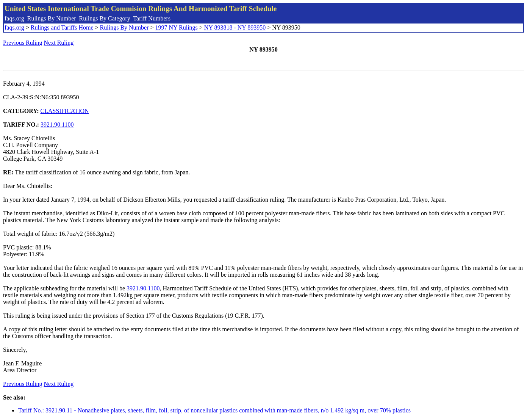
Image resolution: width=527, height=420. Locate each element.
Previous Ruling (23, 43)
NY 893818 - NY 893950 (235, 27)
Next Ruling (59, 43)
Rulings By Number (52, 18)
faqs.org (14, 18)
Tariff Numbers (152, 18)
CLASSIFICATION (65, 111)
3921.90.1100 (57, 125)
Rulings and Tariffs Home (62, 27)
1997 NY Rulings (177, 27)
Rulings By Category (105, 18)
